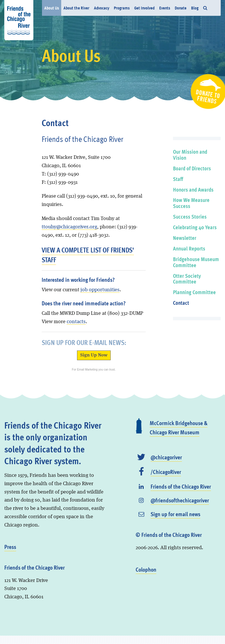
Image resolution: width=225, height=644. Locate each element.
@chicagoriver (166, 457)
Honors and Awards (193, 189)
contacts (76, 322)
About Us (52, 8)
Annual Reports (189, 248)
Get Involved (144, 8)
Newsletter (185, 238)
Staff (178, 179)
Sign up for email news (175, 514)
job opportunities (100, 290)
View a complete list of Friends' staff (88, 255)
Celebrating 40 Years (195, 227)
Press (10, 547)
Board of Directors (192, 168)
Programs (122, 8)
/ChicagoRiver (166, 472)
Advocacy (102, 8)
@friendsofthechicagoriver (180, 500)
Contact (181, 303)
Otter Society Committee (187, 279)
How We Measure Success (191, 203)
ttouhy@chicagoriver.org (69, 227)
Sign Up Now (94, 355)
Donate (181, 8)
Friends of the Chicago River (181, 486)
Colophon (146, 569)
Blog (195, 8)
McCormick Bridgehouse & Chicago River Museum (179, 427)
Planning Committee (194, 292)
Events (165, 8)
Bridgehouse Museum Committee (196, 262)
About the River (76, 8)
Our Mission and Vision (190, 155)
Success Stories (190, 216)
